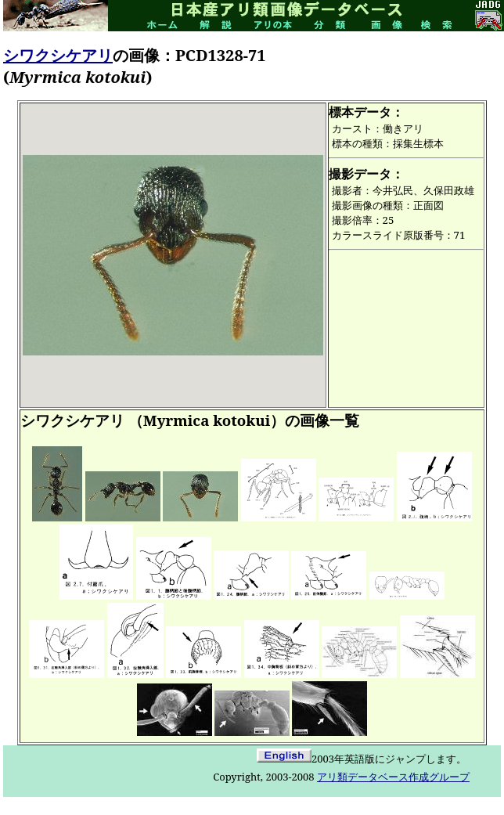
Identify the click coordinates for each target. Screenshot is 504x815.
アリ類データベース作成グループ (393, 777)
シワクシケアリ (58, 55)
